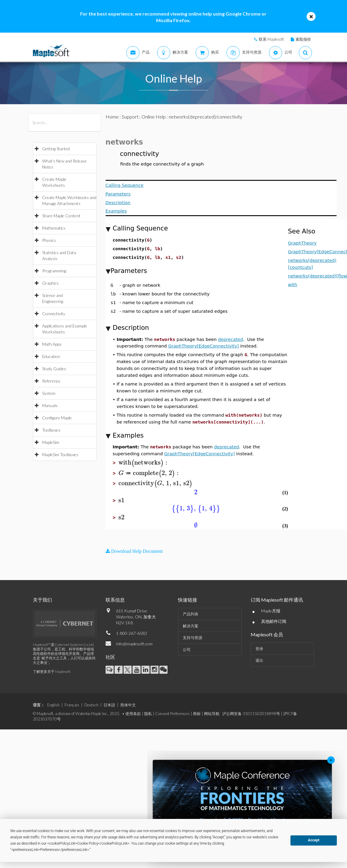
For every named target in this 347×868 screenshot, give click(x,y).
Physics (49, 240)
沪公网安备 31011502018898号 (251, 714)
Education (51, 356)
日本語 (109, 705)
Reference (51, 381)
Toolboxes (51, 430)
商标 (197, 714)
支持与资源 (192, 638)
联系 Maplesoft (271, 39)
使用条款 (133, 714)
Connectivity (54, 314)
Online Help (154, 117)
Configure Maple (57, 418)
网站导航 (212, 714)
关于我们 (42, 600)
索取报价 (303, 39)
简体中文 (128, 705)
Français (72, 705)
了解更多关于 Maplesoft (52, 672)
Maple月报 (271, 611)
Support (130, 117)
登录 (259, 649)
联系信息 (115, 600)
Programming (54, 271)
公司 (187, 650)
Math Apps (52, 344)
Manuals (50, 405)
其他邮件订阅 (274, 621)
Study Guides (54, 369)
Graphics (50, 283)
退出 (259, 660)
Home (112, 117)
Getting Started (56, 149)
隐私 (148, 714)
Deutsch (91, 705)
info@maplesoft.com (134, 644)
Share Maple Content (61, 216)
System (49, 393)
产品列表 (191, 614)
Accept (314, 840)
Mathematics (54, 228)
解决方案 (191, 626)
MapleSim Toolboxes (60, 455)
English (53, 705)
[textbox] (144, 463)
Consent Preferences (172, 714)
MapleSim (51, 442)
